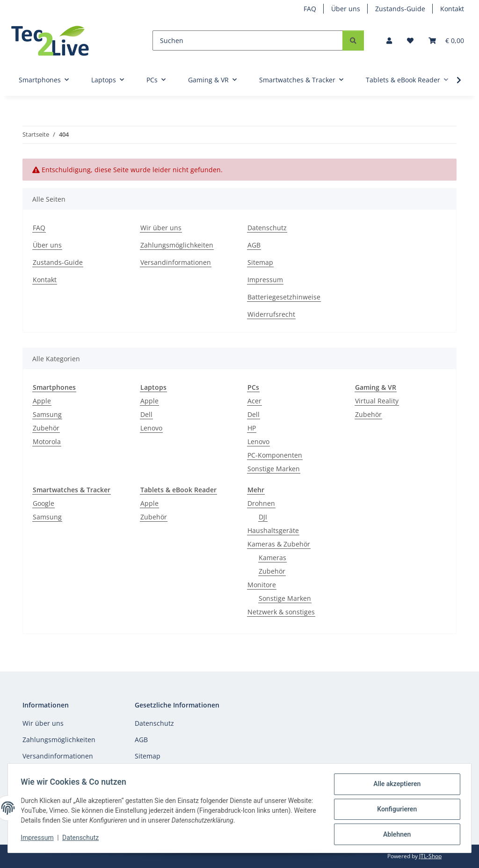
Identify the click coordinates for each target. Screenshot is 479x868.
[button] (389, 40)
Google (44, 503)
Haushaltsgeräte (273, 530)
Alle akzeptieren (395, 786)
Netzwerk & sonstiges (281, 612)
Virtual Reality (377, 401)
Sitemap (260, 262)
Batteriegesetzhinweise (284, 297)
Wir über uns (161, 228)
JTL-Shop (430, 856)
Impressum (39, 839)
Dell (146, 414)
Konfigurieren (395, 810)
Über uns (346, 9)
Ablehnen (395, 835)
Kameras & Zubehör (279, 544)
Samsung (47, 414)
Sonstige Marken (274, 469)
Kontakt (452, 9)
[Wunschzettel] (410, 40)
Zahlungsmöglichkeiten (177, 245)
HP (252, 428)
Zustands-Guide (400, 9)
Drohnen (261, 503)
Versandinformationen (176, 262)
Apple (42, 401)
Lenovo (151, 428)
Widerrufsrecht (271, 314)
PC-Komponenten (275, 455)
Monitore (262, 585)
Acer (254, 401)
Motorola (47, 441)
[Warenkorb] (446, 40)
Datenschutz (83, 839)
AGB (254, 245)
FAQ (310, 9)
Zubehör (46, 428)
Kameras (272, 558)
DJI (263, 517)
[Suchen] (248, 40)
